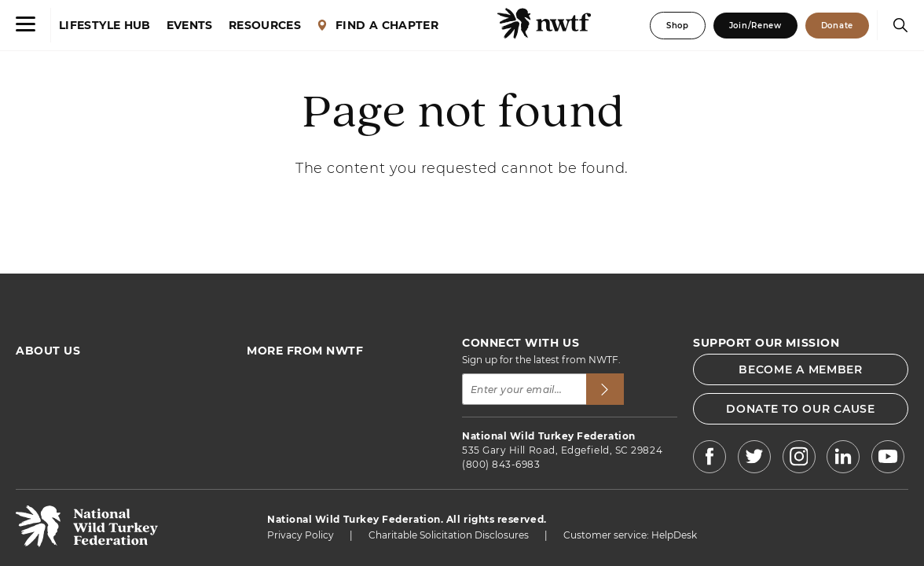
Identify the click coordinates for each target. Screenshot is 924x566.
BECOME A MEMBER (801, 369)
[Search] (896, 25)
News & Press (279, 415)
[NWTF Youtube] (888, 459)
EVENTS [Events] (190, 26)
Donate (837, 26)
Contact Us (42, 450)
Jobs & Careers (281, 450)
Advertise (38, 433)
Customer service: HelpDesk (630, 535)
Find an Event (279, 381)
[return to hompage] (87, 543)
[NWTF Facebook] (709, 459)
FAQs (29, 398)
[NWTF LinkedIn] (843, 459)
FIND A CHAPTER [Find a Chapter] (378, 26)
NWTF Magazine (285, 433)
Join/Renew (755, 26)
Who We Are (45, 381)
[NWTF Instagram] (799, 459)
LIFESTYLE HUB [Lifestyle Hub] (105, 26)
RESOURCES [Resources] (265, 26)
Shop (678, 26)
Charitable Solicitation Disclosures (449, 535)
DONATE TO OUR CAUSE (800, 409)
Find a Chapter (282, 398)
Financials (39, 415)
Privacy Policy (301, 535)
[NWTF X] (754, 459)
